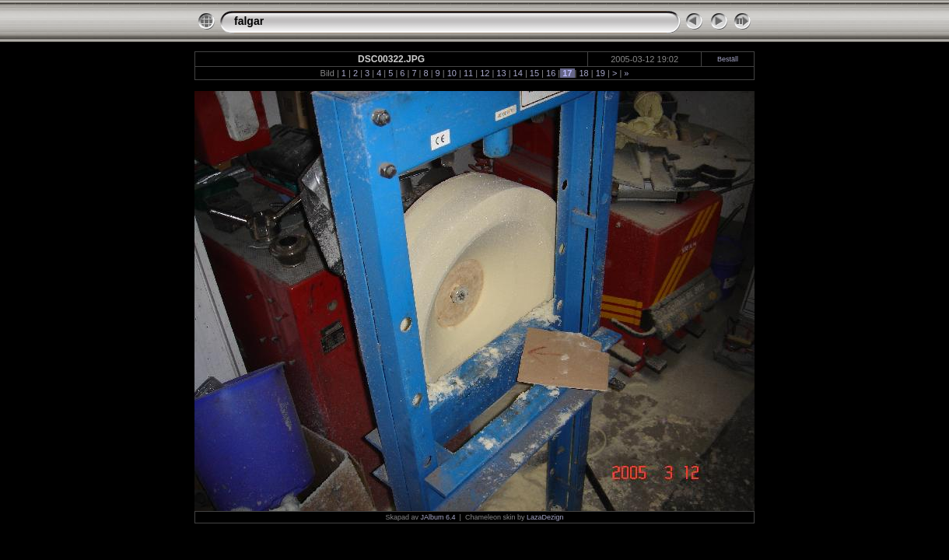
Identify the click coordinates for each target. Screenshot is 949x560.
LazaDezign (545, 517)
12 (485, 73)
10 (452, 73)
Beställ (728, 59)
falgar (249, 21)
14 (518, 73)
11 (468, 73)
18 (583, 73)
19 (601, 73)
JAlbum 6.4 (438, 517)
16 (551, 73)
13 (501, 73)
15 (534, 73)
